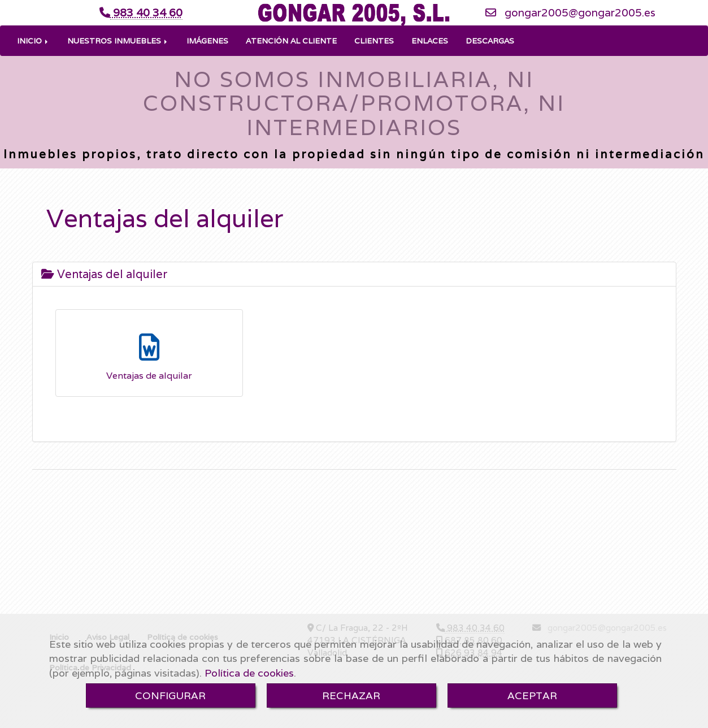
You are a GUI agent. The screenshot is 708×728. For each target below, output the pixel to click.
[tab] (354, 308)
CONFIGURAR (170, 695)
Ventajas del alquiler (104, 308)
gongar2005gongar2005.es (580, 29)
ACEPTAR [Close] (532, 695)
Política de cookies (249, 673)
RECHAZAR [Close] (351, 695)
